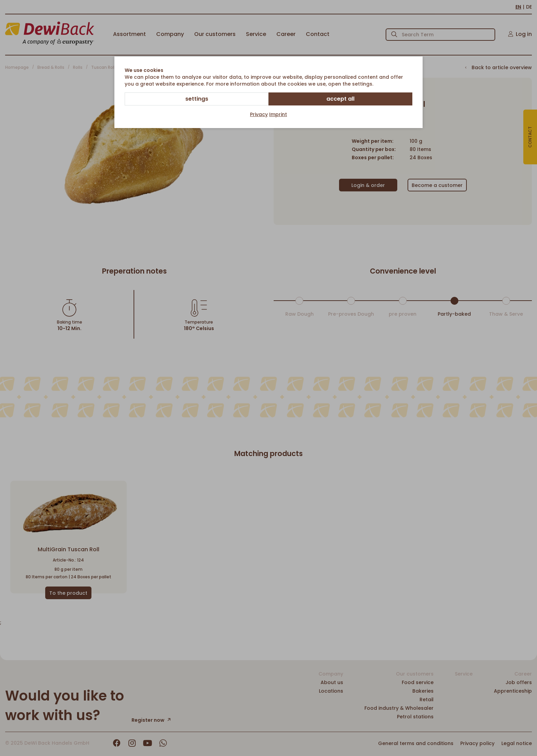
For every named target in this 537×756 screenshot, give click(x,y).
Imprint (278, 114)
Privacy (259, 114)
